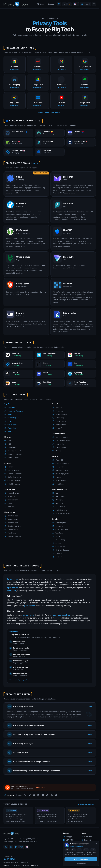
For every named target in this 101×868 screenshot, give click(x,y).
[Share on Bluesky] (30, 795)
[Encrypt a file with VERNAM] (59, 4)
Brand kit (86, 840)
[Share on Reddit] (47, 795)
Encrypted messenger (22, 654)
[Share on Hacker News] (43, 795)
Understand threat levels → (87, 804)
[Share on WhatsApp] (52, 795)
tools (6, 865)
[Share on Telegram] (56, 795)
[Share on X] (25, 795)
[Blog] (6, 847)
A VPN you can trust (21, 667)
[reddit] (22, 847)
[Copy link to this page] (9, 795)
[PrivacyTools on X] (64, 4)
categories (16, 865)
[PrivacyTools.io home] (16, 4)
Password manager (21, 661)
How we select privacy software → (21, 680)
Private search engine (21, 648)
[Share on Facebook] (34, 795)
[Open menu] (94, 4)
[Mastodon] (16, 847)
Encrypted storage (20, 673)
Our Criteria (87, 837)
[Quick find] (85, 4)
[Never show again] (97, 843)
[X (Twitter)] (11, 847)
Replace (51, 4)
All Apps (41, 4)
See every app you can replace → (50, 112)
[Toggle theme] (70, 4)
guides (26, 865)
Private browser (19, 642)
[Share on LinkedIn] (38, 795)
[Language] (76, 4)
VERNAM (68, 840)
